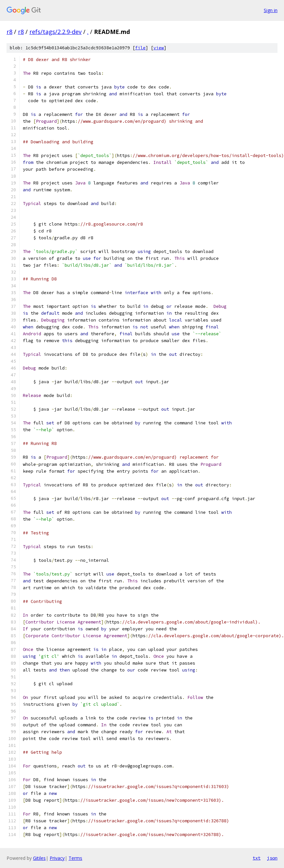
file (140, 48)
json (272, 858)
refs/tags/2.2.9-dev (55, 32)
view (159, 48)
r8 (9, 32)
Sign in (271, 10)
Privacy (57, 858)
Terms (75, 858)
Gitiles (39, 858)
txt (257, 858)
